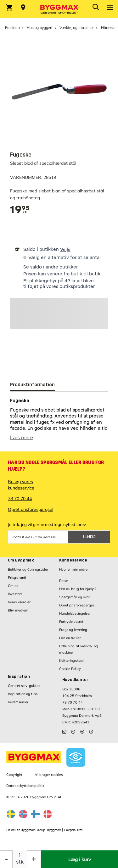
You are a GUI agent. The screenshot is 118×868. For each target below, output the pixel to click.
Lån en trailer (70, 638)
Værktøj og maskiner (77, 28)
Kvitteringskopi (72, 661)
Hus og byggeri (39, 28)
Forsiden (12, 28)
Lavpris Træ (73, 830)
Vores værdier (19, 602)
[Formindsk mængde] (6, 859)
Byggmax (54, 830)
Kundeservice (73, 560)
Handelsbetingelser (75, 613)
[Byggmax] (59, 9)
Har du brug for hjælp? (78, 589)
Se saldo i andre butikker (51, 267)
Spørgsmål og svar (75, 597)
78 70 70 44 (20, 499)
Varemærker (18, 702)
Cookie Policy (70, 669)
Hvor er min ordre (73, 569)
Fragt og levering (73, 630)
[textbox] (20, 210)
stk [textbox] (20, 862)
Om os (13, 586)
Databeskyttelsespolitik (25, 786)
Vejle (65, 249)
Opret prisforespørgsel (31, 509)
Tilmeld (89, 537)
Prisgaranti (17, 578)
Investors (15, 594)
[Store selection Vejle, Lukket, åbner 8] (23, 8)
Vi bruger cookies (49, 775)
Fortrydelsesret (71, 622)
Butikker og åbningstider (28, 569)
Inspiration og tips (23, 694)
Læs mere (22, 437)
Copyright (14, 775)
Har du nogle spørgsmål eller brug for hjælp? (56, 466)
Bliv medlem (18, 610)
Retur (64, 581)
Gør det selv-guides (24, 686)
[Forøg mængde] (34, 859)
